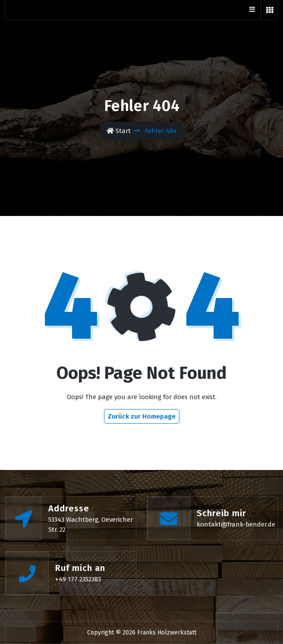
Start (119, 131)
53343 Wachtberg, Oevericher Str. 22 (91, 525)
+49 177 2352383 (78, 579)
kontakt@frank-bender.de (236, 524)
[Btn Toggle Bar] (252, 10)
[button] (270, 10)
